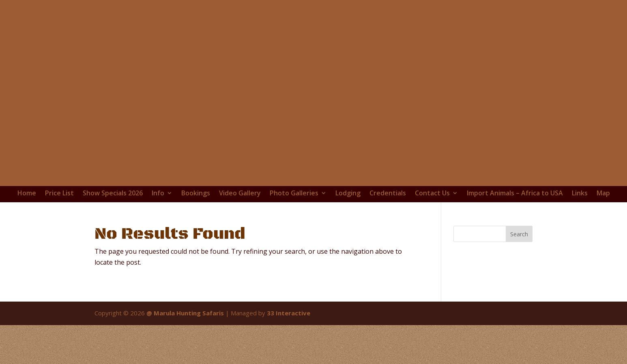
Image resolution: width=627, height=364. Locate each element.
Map (603, 193)
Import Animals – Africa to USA (515, 193)
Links (580, 193)
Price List (59, 193)
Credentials (388, 193)
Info (158, 193)
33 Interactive (289, 313)
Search (519, 234)
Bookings (196, 193)
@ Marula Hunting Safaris (185, 313)
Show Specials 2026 (113, 193)
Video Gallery (240, 193)
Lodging (348, 193)
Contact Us (432, 193)
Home (27, 193)
